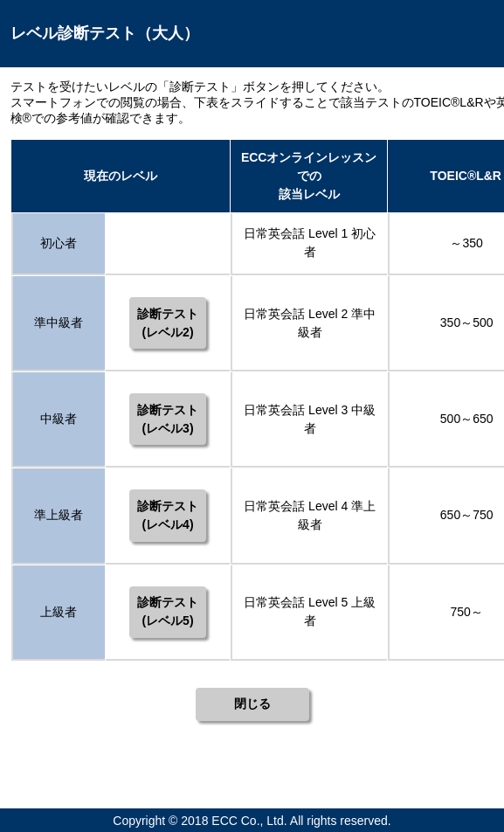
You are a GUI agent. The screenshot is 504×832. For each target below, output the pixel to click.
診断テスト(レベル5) (168, 611)
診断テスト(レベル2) (168, 323)
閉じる (252, 704)
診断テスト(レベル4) (168, 515)
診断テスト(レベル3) (168, 419)
